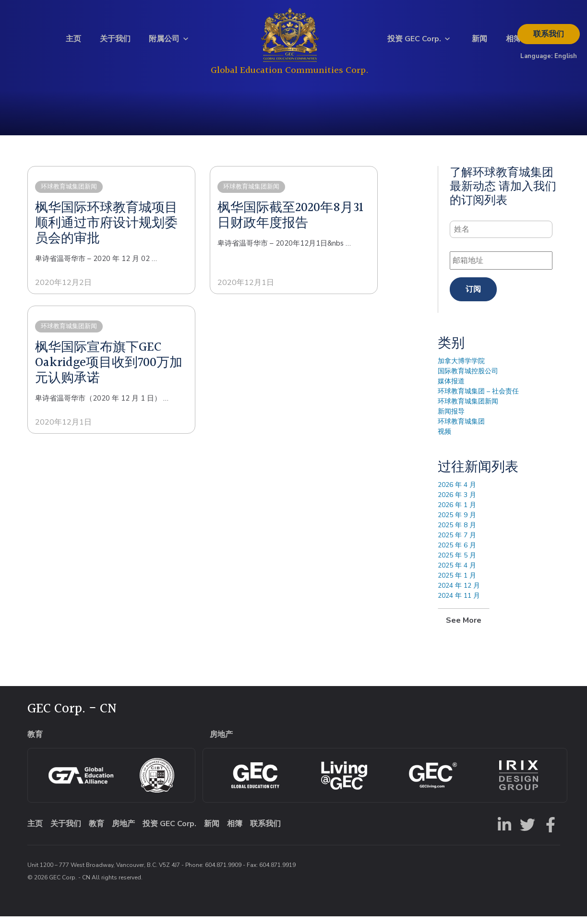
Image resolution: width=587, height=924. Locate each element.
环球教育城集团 (461, 429)
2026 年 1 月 (457, 513)
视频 (444, 439)
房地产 (123, 831)
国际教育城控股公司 (468, 379)
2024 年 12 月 (459, 593)
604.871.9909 (223, 873)
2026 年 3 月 (457, 503)
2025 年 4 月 (457, 573)
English (566, 60)
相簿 (514, 43)
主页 (73, 43)
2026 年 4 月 (457, 492)
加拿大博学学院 (461, 369)
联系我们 (549, 38)
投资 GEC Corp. (414, 43)
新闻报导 (451, 419)
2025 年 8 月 (457, 533)
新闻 (479, 43)
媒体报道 (451, 389)
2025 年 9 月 (457, 523)
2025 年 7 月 (457, 543)
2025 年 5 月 (457, 563)
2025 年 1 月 (457, 583)
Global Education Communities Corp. (290, 74)
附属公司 (164, 43)
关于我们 (115, 43)
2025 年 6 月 (457, 553)
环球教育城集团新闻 (468, 409)
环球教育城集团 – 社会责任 (478, 399)
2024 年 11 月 (459, 603)
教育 (96, 831)
